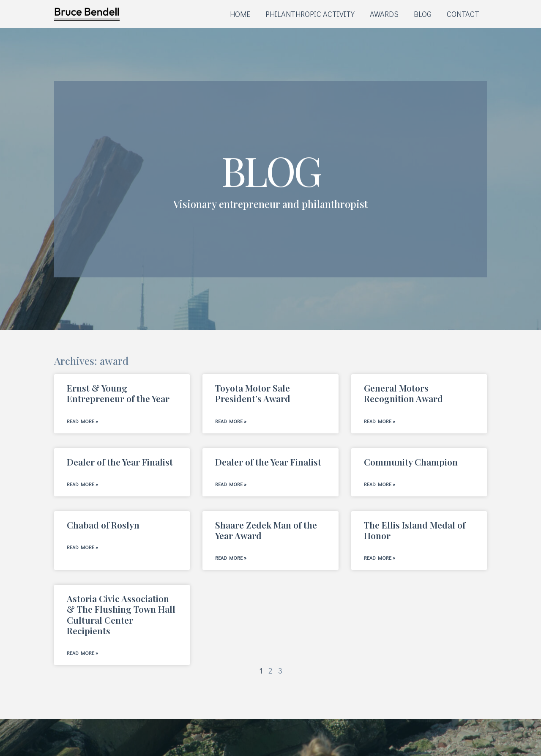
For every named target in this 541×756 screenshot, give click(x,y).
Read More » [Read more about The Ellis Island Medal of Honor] (380, 558)
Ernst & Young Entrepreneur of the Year (118, 393)
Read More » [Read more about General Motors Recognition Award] (380, 421)
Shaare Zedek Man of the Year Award (266, 530)
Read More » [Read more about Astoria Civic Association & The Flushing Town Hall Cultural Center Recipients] (82, 653)
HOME (240, 14)
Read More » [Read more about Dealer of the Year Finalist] (82, 484)
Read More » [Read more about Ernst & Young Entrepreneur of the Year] (82, 421)
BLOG (423, 14)
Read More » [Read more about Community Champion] (380, 484)
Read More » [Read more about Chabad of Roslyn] (82, 547)
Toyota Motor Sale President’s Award (253, 393)
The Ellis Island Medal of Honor (415, 530)
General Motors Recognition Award (403, 393)
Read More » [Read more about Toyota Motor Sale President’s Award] (231, 421)
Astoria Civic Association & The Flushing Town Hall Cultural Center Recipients (121, 614)
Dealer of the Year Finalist (120, 462)
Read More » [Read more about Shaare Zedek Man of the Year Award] (231, 558)
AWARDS (384, 14)
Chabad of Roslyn (103, 525)
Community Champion (411, 462)
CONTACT (463, 14)
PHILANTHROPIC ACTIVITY (310, 14)
